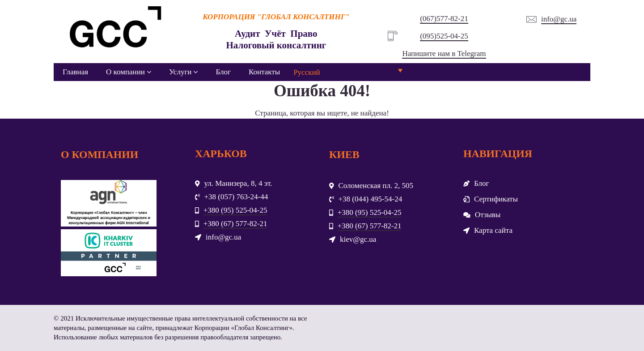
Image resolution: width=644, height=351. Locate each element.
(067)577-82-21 (444, 19)
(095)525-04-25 (444, 36)
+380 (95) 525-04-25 (235, 210)
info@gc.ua (559, 19)
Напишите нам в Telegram (444, 54)
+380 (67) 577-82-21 (235, 224)
